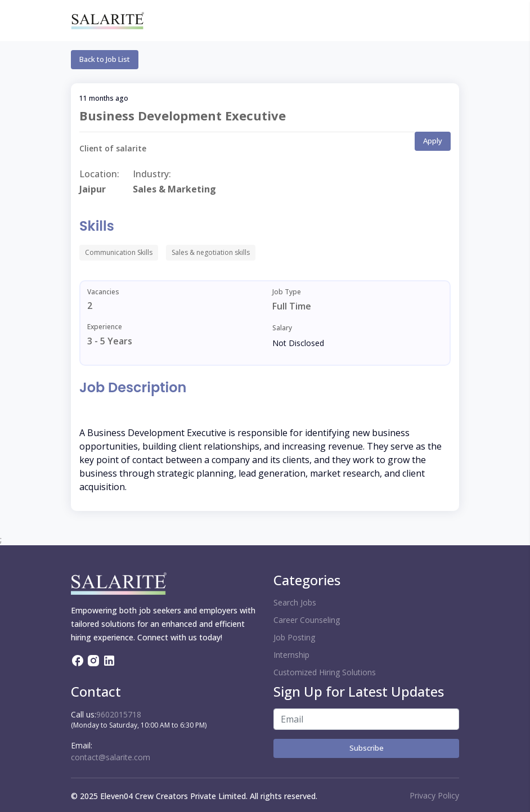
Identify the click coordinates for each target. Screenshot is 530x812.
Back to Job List (105, 59)
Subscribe (367, 748)
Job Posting (294, 637)
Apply (433, 141)
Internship (291, 655)
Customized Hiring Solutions (325, 672)
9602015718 (119, 714)
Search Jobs (295, 602)
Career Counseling (307, 620)
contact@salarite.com (111, 757)
